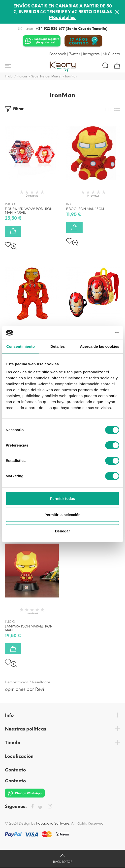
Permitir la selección (62, 515)
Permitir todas (63, 499)
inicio (10, 204)
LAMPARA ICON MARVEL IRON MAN (29, 628)
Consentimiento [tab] (20, 346)
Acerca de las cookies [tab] (100, 346)
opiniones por (25, 689)
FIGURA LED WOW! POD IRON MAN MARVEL (29, 211)
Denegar (62, 531)
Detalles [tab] (58, 346)
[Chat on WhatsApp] (42, 41)
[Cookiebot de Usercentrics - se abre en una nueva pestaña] (98, 333)
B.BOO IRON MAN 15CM (85, 209)
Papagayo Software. (53, 823)
